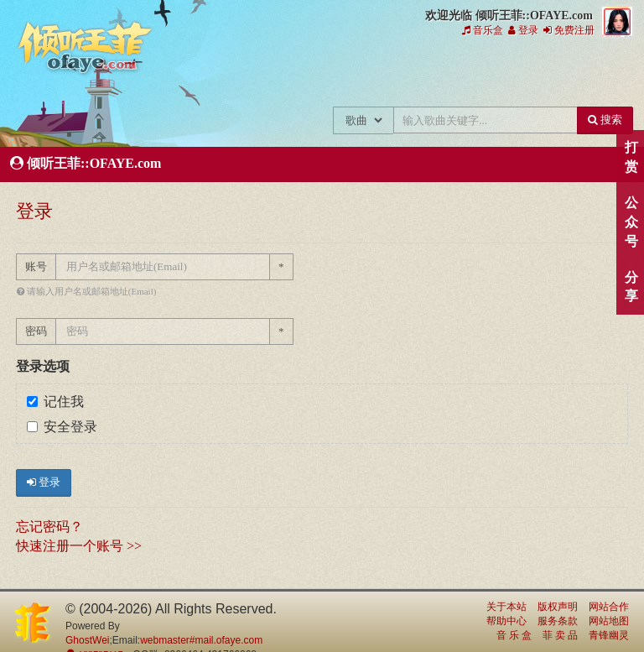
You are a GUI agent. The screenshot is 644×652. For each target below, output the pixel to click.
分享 (631, 287)
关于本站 (506, 607)
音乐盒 (483, 30)
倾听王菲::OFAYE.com (86, 50)
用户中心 (553, 74)
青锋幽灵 (609, 635)
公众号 (631, 222)
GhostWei (87, 640)
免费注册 (569, 30)
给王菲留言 (497, 74)
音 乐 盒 (514, 635)
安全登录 (62, 427)
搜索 (605, 120)
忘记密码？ (49, 527)
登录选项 (43, 366)
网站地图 (609, 621)
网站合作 (609, 607)
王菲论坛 (441, 74)
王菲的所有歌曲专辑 (216, 74)
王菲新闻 (272, 74)
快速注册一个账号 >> (79, 546)
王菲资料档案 (609, 74)
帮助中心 (506, 621)
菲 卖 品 (560, 635)
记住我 (55, 402)
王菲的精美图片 (328, 74)
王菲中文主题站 (160, 74)
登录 (523, 30)
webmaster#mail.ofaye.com (201, 640)
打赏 (631, 157)
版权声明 (558, 607)
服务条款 (558, 621)
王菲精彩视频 (384, 74)
